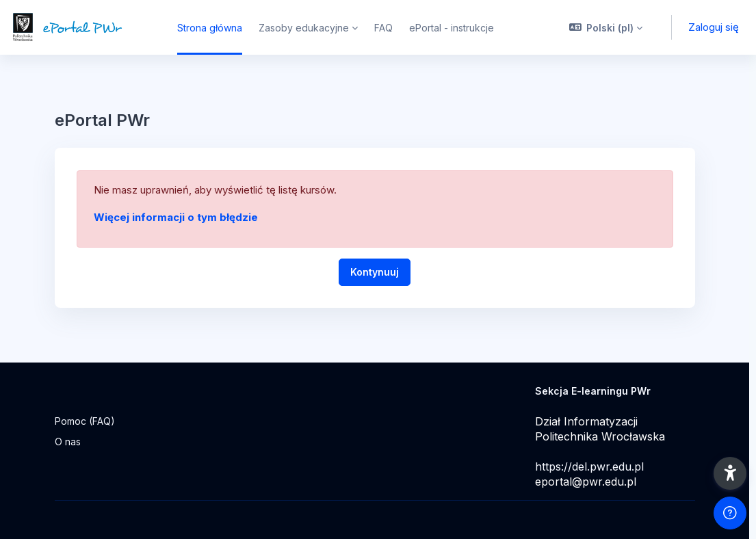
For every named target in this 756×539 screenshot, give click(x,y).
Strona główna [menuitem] (210, 28)
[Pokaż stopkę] (730, 513)
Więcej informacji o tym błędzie (176, 217)
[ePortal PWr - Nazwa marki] (80, 27)
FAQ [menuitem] (383, 28)
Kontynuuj (375, 272)
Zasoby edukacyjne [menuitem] (304, 28)
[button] (606, 27)
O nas (68, 442)
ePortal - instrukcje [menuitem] (452, 28)
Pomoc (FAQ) (85, 421)
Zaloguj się (714, 27)
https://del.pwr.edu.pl (589, 466)
